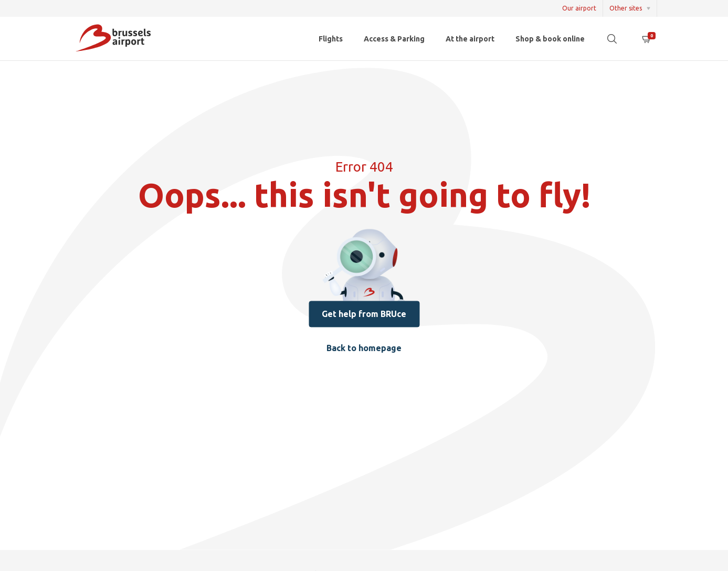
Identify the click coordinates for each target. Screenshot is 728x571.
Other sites (626, 8)
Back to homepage (364, 349)
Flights (331, 39)
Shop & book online (550, 39)
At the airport (470, 39)
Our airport (579, 8)
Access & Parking (394, 39)
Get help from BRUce (364, 314)
